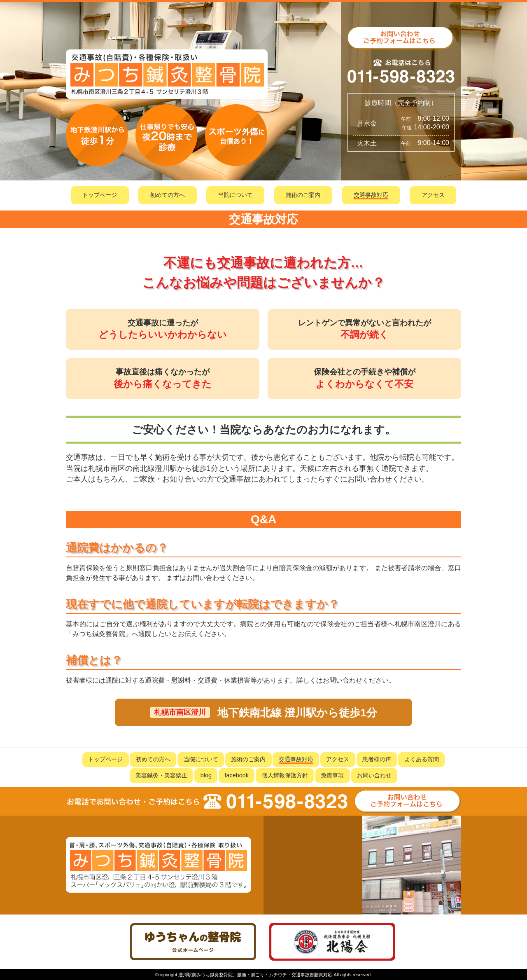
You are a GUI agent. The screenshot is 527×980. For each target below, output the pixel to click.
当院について (236, 195)
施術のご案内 (303, 195)
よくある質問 (422, 759)
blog (206, 775)
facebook (237, 775)
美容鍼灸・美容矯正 (161, 775)
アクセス (433, 195)
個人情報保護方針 (285, 775)
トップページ (100, 195)
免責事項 (332, 775)
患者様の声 (377, 759)
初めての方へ (168, 195)
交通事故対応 (371, 195)
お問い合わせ (374, 775)
